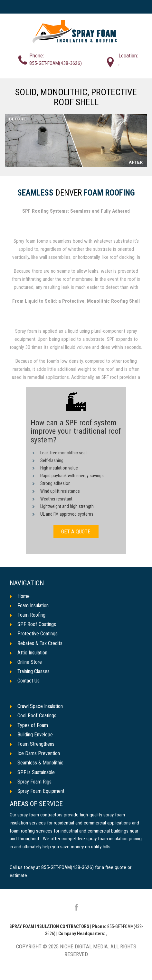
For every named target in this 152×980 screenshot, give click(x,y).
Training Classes (31, 672)
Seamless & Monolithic (38, 765)
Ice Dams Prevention (36, 755)
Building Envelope (32, 736)
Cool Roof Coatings (34, 717)
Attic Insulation (30, 653)
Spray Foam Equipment (38, 793)
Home (20, 596)
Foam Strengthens (33, 745)
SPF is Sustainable (34, 774)
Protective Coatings (34, 634)
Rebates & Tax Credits (37, 644)
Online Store (27, 663)
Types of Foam (29, 726)
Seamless (35, 193)
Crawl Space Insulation (38, 707)
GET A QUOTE (76, 531)
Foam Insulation (30, 605)
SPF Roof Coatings (33, 624)
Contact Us (25, 682)
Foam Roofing (109, 193)
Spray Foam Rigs (31, 784)
